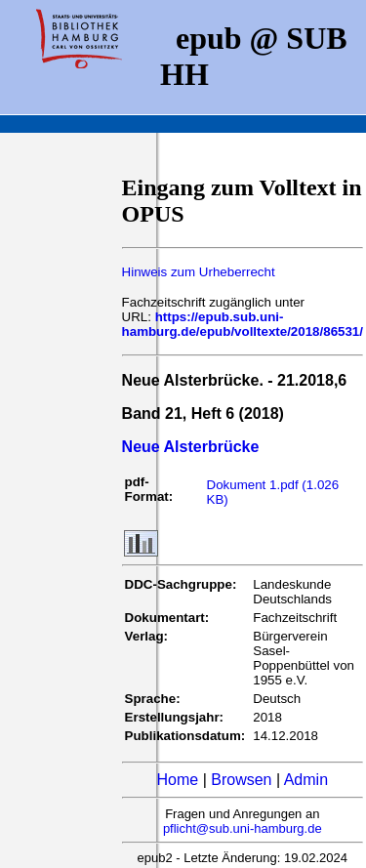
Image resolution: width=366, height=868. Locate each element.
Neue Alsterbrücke (191, 447)
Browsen (241, 780)
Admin (306, 780)
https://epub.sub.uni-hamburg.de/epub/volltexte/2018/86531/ (243, 324)
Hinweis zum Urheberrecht (199, 272)
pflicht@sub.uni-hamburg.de (243, 828)
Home (178, 780)
